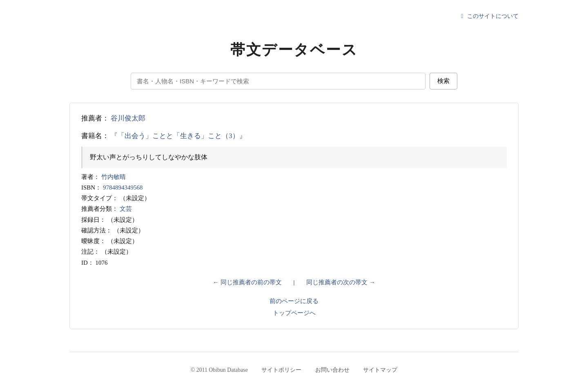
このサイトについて (489, 16)
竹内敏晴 (114, 177)
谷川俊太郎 (128, 118)
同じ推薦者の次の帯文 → (341, 282)
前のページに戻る (294, 301)
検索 (443, 81)
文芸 (126, 209)
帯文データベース (294, 50)
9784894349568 (123, 188)
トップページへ (294, 313)
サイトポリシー (281, 370)
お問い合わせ (332, 370)
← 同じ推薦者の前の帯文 (247, 282)
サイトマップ (380, 370)
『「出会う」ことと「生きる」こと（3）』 (178, 136)
